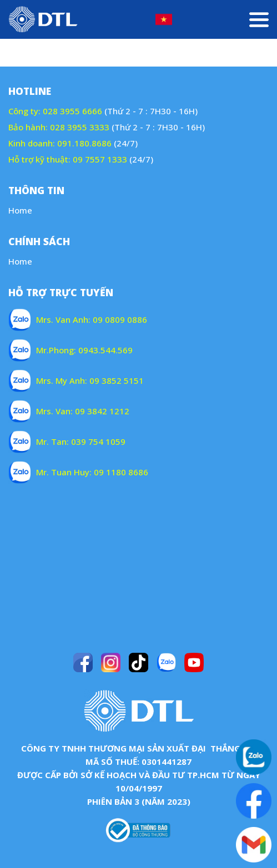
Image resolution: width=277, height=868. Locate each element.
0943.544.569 (105, 350)
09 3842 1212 (102, 411)
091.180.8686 (84, 143)
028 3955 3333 (80, 127)
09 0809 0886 (120, 319)
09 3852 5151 (117, 380)
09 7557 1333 (100, 159)
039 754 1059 (98, 441)
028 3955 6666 (72, 111)
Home (20, 210)
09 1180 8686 (121, 472)
